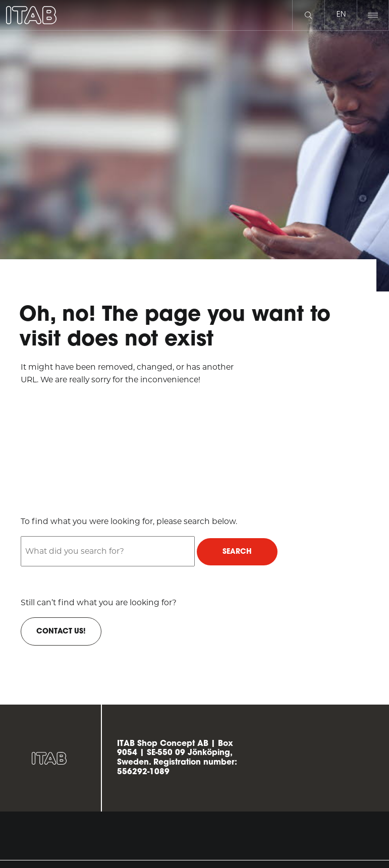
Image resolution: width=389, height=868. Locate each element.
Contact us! (61, 632)
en (341, 15)
